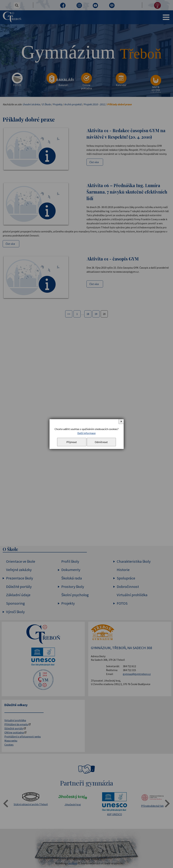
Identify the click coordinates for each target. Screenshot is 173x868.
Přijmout (72, 442)
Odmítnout (101, 442)
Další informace (86, 433)
